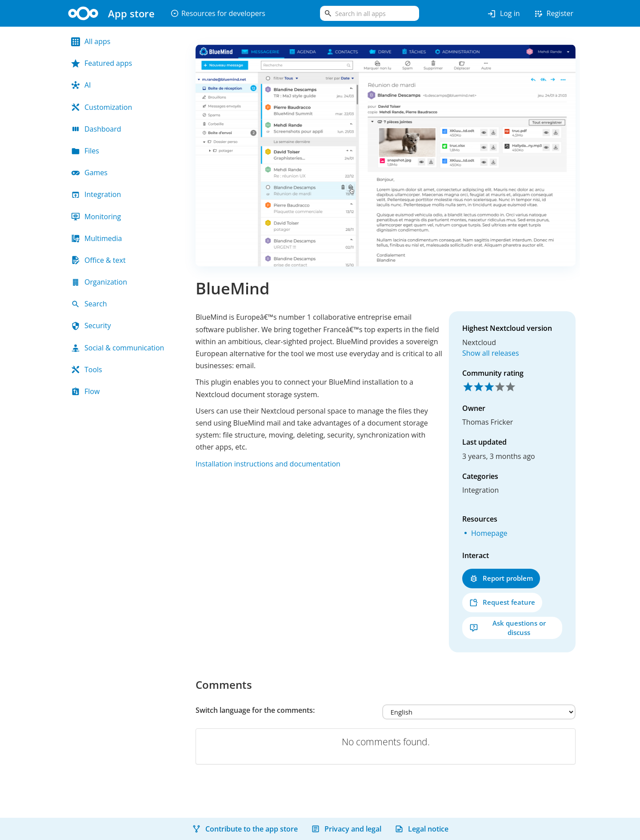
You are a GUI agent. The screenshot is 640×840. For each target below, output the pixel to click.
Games (89, 173)
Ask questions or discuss (507, 628)
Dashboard (96, 129)
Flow (85, 391)
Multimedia (97, 238)
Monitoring (96, 217)
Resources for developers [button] (218, 13)
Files (85, 151)
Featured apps (102, 63)
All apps (91, 41)
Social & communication (118, 348)
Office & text (98, 260)
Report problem (501, 578)
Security (91, 326)
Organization (99, 282)
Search (89, 304)
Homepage (489, 533)
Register (553, 14)
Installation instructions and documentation (268, 464)
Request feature (502, 602)
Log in (503, 14)
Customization (102, 107)
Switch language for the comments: (255, 710)
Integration (96, 194)
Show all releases (491, 353)
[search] (370, 13)
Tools (87, 370)
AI (81, 85)
